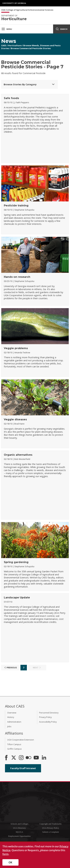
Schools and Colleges (19, 824)
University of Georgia (14, 3)
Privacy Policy (45, 717)
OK (11, 862)
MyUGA (19, 832)
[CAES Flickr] (28, 758)
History (11, 717)
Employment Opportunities (19, 836)
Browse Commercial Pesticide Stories (31, 48)
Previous (10, 668)
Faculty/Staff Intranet (23, 768)
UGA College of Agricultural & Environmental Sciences (27, 10)
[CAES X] (14, 758)
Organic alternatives (18, 455)
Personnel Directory (49, 713)
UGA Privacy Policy (51, 828)
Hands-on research (17, 277)
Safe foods (11, 98)
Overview (12, 713)
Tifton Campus (14, 744)
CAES (4, 45)
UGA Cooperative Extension (21, 740)
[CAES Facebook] (6, 758)
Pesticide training (16, 206)
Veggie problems (16, 348)
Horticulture (15, 45)
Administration (14, 722)
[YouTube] (36, 758)
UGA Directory (19, 828)
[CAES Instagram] (21, 758)
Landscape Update (17, 598)
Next (37, 668)
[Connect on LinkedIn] (44, 758)
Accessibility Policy (48, 722)
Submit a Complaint (51, 832)
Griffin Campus (14, 749)
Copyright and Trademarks (51, 824)
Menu (7, 29)
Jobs (9, 726)
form (5, 854)
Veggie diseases (15, 419)
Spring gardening (16, 562)
